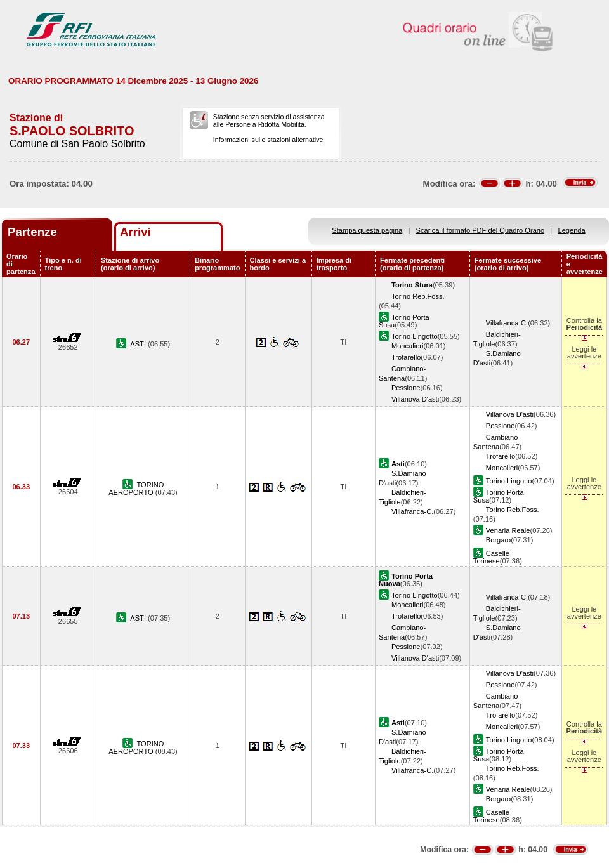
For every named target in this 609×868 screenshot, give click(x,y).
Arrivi (135, 232)
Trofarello (406, 357)
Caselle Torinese (491, 557)
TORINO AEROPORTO (136, 489)
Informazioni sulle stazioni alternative (268, 140)
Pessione (406, 388)
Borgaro (498, 540)
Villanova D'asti (415, 399)
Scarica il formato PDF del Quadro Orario (481, 230)
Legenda (572, 230)
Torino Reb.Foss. (418, 296)
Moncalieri (408, 346)
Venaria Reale (508, 530)
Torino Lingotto (415, 336)
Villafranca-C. (507, 323)
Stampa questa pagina (367, 230)
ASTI (139, 344)
